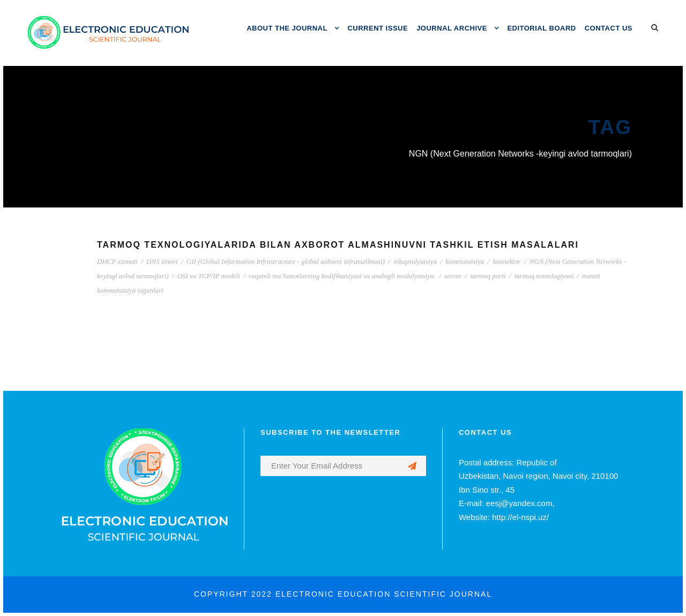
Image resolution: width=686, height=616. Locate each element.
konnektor (506, 261)
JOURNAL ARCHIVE (452, 28)
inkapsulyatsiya (415, 261)
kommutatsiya (465, 261)
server (453, 276)
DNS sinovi (162, 261)
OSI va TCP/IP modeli (209, 276)
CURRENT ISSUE (378, 28)
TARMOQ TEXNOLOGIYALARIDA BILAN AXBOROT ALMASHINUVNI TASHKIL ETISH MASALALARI (338, 245)
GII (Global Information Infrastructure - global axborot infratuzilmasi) (286, 261)
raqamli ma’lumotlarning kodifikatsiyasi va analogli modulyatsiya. (342, 276)
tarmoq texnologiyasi (544, 276)
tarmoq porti (488, 276)
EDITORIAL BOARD (541, 28)
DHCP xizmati (117, 261)
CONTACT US (609, 28)
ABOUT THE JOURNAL (287, 28)
